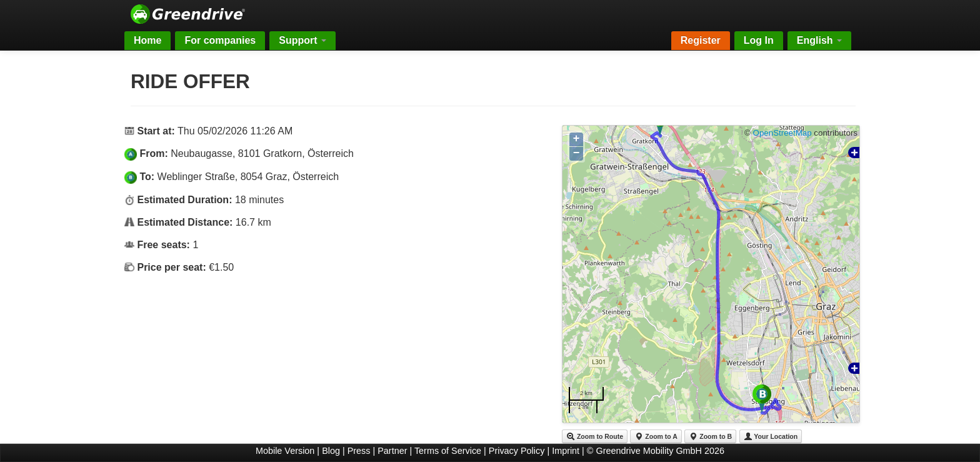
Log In (759, 40)
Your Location (771, 436)
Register (701, 40)
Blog (331, 451)
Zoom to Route (595, 436)
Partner (392, 451)
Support (302, 40)
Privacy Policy (517, 451)
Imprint (566, 451)
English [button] (819, 40)
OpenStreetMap (782, 133)
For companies (220, 40)
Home (147, 40)
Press (359, 451)
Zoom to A (656, 436)
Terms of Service (448, 451)
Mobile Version (285, 451)
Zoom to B (710, 436)
